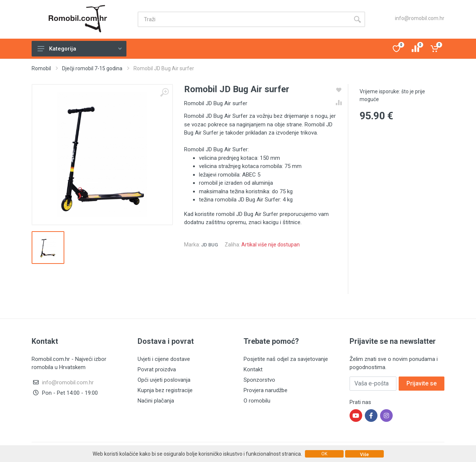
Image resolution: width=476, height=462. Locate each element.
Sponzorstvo (259, 380)
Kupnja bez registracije (165, 390)
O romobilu (257, 401)
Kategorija (80, 49)
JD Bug (210, 245)
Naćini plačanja (156, 401)
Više (364, 455)
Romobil (41, 68)
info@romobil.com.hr (420, 18)
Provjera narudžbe (266, 390)
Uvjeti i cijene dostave (164, 359)
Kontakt (253, 369)
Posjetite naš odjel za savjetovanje (286, 359)
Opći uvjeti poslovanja (164, 380)
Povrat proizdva (157, 369)
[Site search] (244, 19)
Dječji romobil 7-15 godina (92, 68)
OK (324, 454)
